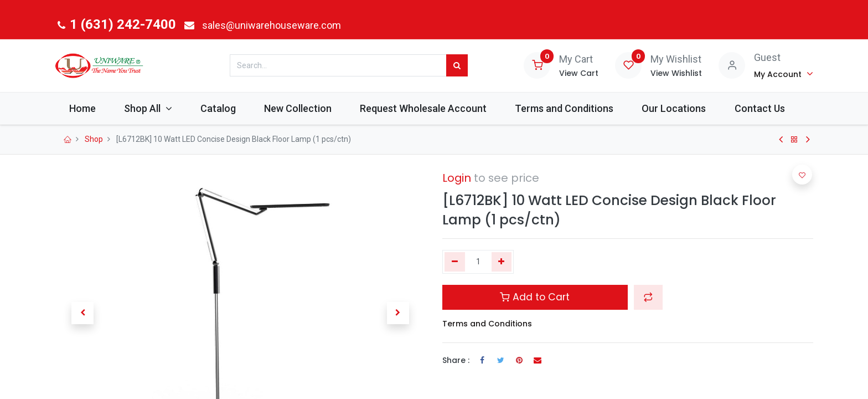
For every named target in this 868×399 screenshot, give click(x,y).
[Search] (457, 65)
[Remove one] (455, 262)
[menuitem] (82, 108)
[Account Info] (784, 74)
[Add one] (502, 262)
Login (457, 178)
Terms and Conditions (487, 324)
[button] (648, 297)
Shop (94, 139)
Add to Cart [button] (535, 297)
